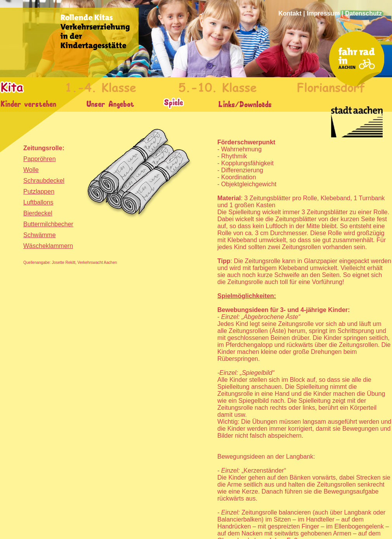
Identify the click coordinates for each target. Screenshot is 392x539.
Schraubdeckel (44, 181)
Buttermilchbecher (48, 224)
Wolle (31, 170)
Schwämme (40, 235)
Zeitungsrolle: (44, 148)
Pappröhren (40, 159)
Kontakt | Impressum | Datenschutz (330, 13)
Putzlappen (39, 192)
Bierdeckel (38, 213)
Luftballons (38, 202)
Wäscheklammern (48, 246)
